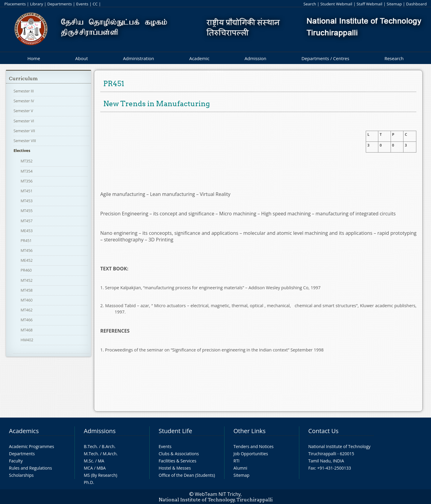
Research (394, 58)
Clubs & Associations (179, 454)
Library (36, 4)
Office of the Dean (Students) (187, 475)
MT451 (27, 191)
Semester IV (24, 101)
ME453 (27, 231)
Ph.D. (89, 482)
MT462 (27, 310)
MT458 (27, 290)
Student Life (175, 431)
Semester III (24, 91)
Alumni (240, 468)
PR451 (26, 240)
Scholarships (21, 475)
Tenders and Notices (254, 446)
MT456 (27, 250)
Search (310, 4)
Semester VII (24, 131)
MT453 (27, 201)
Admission (255, 58)
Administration (139, 58)
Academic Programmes (32, 446)
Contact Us (323, 431)
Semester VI (24, 121)
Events (82, 4)
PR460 (26, 270)
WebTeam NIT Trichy (218, 494)
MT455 (27, 211)
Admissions (100, 431)
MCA (88, 468)
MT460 (27, 300)
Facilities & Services (177, 461)
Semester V (23, 111)
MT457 (27, 221)
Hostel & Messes (175, 468)
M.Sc (88, 461)
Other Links (249, 431)
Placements (15, 4)
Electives (22, 150)
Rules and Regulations (31, 468)
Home (34, 58)
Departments (60, 4)
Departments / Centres (325, 58)
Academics (24, 431)
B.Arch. (109, 446)
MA (101, 461)
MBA (101, 468)
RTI (236, 461)
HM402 (27, 340)
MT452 (27, 280)
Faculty (16, 461)
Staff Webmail (369, 4)
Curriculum (23, 79)
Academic (199, 58)
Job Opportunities (251, 454)
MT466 (27, 320)
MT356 (27, 181)
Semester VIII (25, 141)
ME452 (27, 260)
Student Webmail (336, 4)
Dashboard (416, 4)
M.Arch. (110, 454)
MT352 (27, 161)
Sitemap (394, 4)
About (81, 58)
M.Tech (91, 454)
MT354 (27, 171)
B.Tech (90, 446)
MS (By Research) (101, 475)
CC (95, 4)
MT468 (27, 330)
